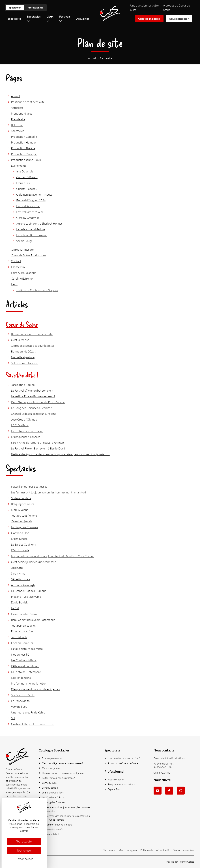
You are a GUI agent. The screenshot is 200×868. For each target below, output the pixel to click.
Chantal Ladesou (27, 189)
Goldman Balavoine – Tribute (34, 195)
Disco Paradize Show (24, 614)
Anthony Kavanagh (23, 585)
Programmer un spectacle (120, 784)
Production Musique (24, 154)
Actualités (83, 19)
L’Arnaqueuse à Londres (26, 437)
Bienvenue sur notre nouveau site (32, 334)
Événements (19, 166)
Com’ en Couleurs (22, 643)
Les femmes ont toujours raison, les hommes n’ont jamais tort (49, 492)
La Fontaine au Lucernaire (27, 431)
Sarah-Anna (18, 573)
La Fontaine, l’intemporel (26, 672)
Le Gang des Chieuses (24, 527)
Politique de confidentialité (28, 102)
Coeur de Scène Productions (29, 255)
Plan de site (18, 119)
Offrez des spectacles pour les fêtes (33, 346)
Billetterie (14, 19)
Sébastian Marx (21, 579)
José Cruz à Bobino (23, 385)
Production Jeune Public (26, 160)
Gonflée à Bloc (20, 533)
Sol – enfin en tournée (24, 363)
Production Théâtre (23, 148)
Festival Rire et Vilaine (30, 212)
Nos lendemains (21, 678)
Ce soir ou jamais (21, 521)
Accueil (15, 96)
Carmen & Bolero (27, 177)
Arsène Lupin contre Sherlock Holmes (39, 223)
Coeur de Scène (22, 324)
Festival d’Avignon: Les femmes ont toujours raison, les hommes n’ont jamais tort (60, 454)
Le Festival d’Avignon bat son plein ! (33, 390)
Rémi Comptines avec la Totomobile (33, 620)
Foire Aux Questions (24, 273)
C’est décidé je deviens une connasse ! (34, 562)
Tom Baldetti (19, 637)
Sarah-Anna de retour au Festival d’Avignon (37, 443)
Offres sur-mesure (22, 250)
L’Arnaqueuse (19, 539)
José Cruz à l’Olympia (24, 419)
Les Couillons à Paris (24, 660)
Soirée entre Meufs (23, 695)
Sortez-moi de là (21, 498)
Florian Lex (23, 183)
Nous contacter (179, 19)
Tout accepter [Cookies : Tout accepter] (24, 841)
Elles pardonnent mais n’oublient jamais (35, 689)
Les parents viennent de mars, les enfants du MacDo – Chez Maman (53, 556)
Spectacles (18, 131)
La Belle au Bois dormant (32, 235)
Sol (13, 718)
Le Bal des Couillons (23, 544)
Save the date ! (22, 375)
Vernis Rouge (24, 241)
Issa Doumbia (25, 171)
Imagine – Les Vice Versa (26, 597)
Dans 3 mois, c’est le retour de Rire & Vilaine (38, 402)
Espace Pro (18, 267)
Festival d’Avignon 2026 (31, 200)
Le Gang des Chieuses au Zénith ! (31, 408)
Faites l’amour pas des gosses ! (30, 487)
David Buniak (19, 602)
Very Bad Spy (19, 707)
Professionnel (35, 8)
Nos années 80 (20, 654)
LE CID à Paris (20, 425)
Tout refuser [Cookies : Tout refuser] (24, 850)
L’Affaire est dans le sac (25, 666)
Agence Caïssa (186, 862)
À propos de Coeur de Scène (121, 763)
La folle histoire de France (27, 649)
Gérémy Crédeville (28, 218)
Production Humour (24, 142)
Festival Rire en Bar (28, 206)
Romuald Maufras (22, 631)
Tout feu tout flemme (24, 516)
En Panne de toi (21, 701)
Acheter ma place (149, 19)
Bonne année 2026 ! (23, 351)
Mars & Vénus (20, 510)
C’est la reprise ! (21, 340)
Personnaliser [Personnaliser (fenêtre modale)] (24, 859)
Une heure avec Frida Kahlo (28, 712)
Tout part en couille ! (24, 626)
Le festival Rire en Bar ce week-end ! (33, 396)
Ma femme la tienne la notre (28, 683)
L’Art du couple (20, 550)
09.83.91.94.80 (162, 773)
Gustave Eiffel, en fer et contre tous (33, 724)
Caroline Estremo (22, 278)
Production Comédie (24, 137)
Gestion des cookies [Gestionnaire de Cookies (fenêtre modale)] (183, 850)
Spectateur (15, 8)
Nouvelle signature (23, 357)
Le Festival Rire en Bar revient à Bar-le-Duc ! (38, 448)
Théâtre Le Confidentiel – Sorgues (37, 290)
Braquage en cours (22, 504)
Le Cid (15, 608)
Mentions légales (22, 113)
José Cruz (17, 568)
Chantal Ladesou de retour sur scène (34, 414)
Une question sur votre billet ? (122, 758)
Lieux (14, 284)
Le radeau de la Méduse (31, 229)
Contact (16, 261)
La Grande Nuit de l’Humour (28, 591)
